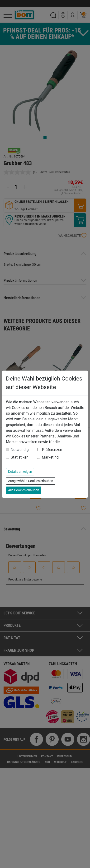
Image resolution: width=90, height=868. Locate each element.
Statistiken (20, 457)
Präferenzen (52, 450)
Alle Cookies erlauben (24, 490)
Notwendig (20, 450)
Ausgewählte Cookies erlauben (31, 481)
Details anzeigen (20, 472)
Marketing (50, 457)
